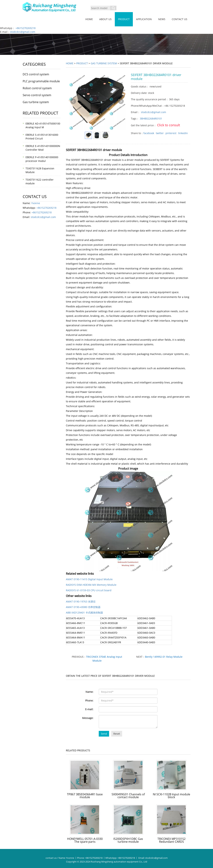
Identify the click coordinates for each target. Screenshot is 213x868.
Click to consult (169, 125)
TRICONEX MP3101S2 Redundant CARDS (171, 840)
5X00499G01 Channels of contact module (128, 796)
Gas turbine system (104, 63)
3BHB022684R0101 (151, 119)
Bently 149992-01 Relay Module (164, 657)
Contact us (180, 19)
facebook (149, 133)
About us (105, 19)
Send (104, 734)
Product (124, 19)
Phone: (89, 701)
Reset (117, 734)
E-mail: (89, 709)
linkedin (183, 133)
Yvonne (36, 203)
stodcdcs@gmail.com (23, 32)
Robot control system (37, 88)
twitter (160, 133)
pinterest (171, 133)
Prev (73, 101)
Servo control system (37, 95)
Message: (88, 718)
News (162, 19)
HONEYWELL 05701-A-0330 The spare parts (85, 840)
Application (144, 19)
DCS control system (36, 74)
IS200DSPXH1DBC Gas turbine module (128, 840)
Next (121, 101)
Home (89, 19)
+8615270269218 (26, 28)
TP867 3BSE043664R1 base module (85, 796)
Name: (89, 692)
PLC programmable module (41, 81)
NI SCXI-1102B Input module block (171, 796)
